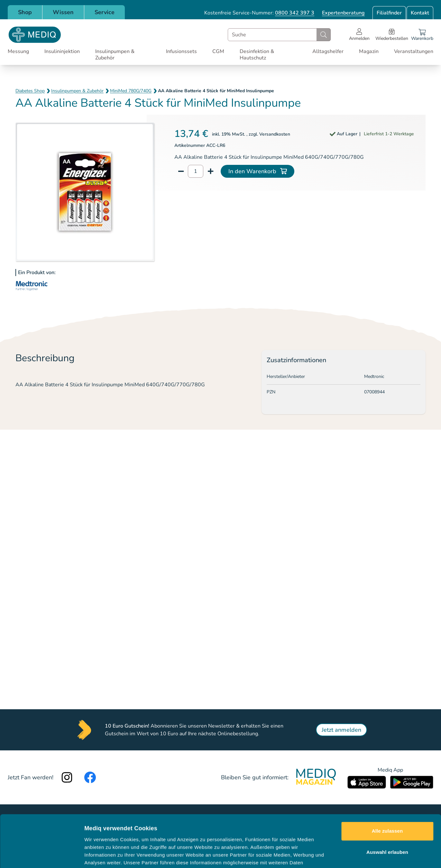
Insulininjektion (62, 51)
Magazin (369, 51)
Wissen (63, 12)
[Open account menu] (359, 35)
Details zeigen (342, 855)
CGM (218, 51)
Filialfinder (389, 13)
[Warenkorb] (422, 35)
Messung (18, 51)
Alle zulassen (387, 782)
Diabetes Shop (30, 91)
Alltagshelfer (328, 51)
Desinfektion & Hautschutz (257, 55)
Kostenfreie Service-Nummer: (259, 13)
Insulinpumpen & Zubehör (115, 55)
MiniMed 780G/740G (131, 91)
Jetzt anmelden (341, 730)
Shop (25, 12)
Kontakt (420, 13)
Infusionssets (181, 51)
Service (105, 12)
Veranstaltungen (414, 51)
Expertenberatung (343, 13)
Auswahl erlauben (387, 803)
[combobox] (279, 35)
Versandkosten (275, 134)
